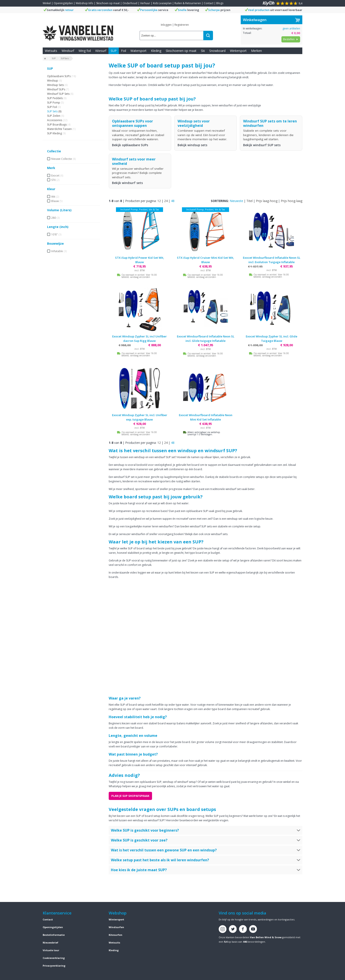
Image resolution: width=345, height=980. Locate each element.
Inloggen (166, 25)
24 (166, 201)
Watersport (139, 51)
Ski (203, 51)
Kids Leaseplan (162, 3)
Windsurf (68, 51)
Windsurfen (116, 927)
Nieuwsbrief (50, 943)
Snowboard (217, 51)
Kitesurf (101, 51)
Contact (209, 3)
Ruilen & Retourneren (188, 3)
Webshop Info (84, 3)
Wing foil (85, 51)
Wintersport (238, 51)
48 (173, 201)
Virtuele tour (51, 950)
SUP (114, 51)
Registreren (182, 25)
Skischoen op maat (108, 3)
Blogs (220, 3)
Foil (124, 51)
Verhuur (145, 3)
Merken (256, 51)
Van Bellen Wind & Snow (266, 937)
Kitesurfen (116, 935)
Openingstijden (63, 3)
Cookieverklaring (54, 958)
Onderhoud (130, 3)
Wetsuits (51, 51)
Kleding (156, 51)
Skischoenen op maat (181, 51)
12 (159, 201)
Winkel (47, 3)
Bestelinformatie (54, 935)
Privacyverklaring (54, 966)
